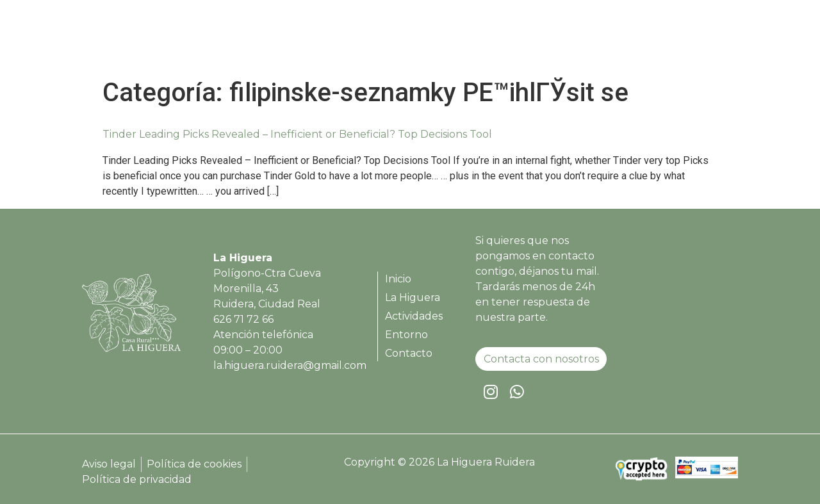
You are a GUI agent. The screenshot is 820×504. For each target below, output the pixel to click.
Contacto (698, 40)
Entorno (632, 40)
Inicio (420, 40)
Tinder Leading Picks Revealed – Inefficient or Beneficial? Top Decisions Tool (297, 134)
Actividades (561, 40)
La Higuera (481, 40)
